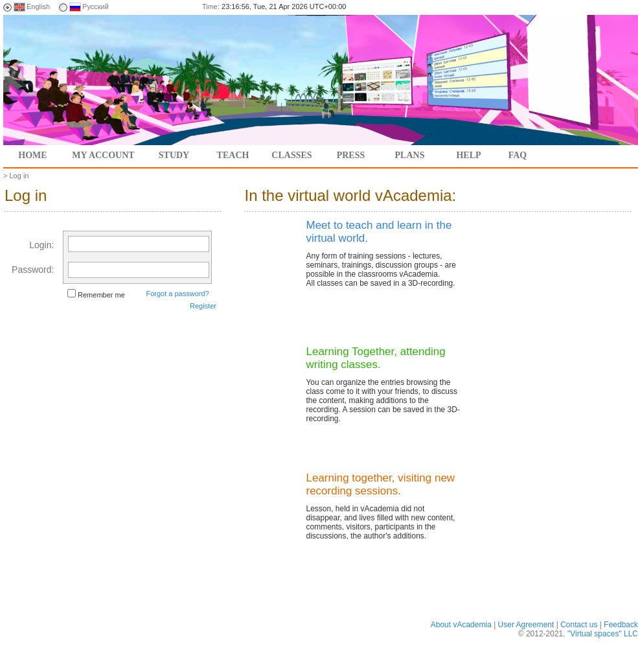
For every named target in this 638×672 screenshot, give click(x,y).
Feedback (621, 625)
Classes (291, 155)
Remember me (101, 295)
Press (351, 155)
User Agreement (526, 625)
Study (174, 155)
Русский (96, 6)
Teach (233, 155)
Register (203, 306)
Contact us (579, 625)
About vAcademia (461, 625)
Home (32, 155)
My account (103, 155)
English (38, 6)
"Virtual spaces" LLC (603, 634)
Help (468, 155)
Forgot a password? (177, 294)
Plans (410, 155)
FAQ (518, 155)
